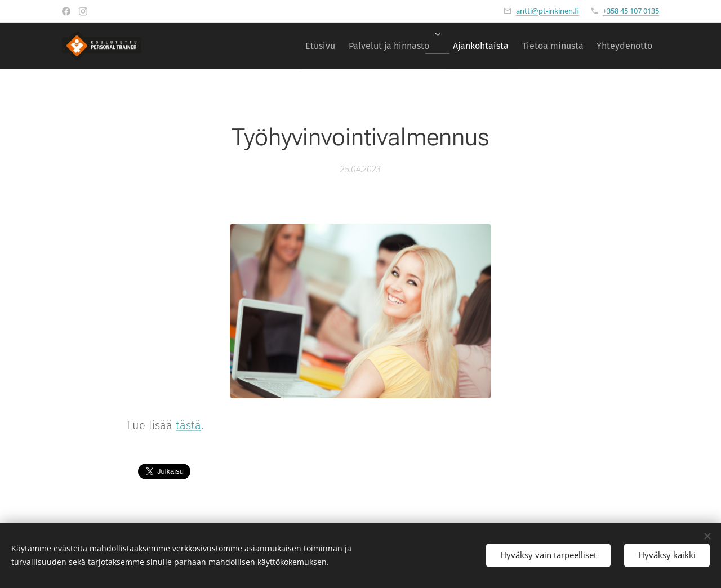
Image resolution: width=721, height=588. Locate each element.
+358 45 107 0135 (631, 11)
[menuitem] (291, 46)
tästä (188, 425)
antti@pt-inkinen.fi (548, 11)
